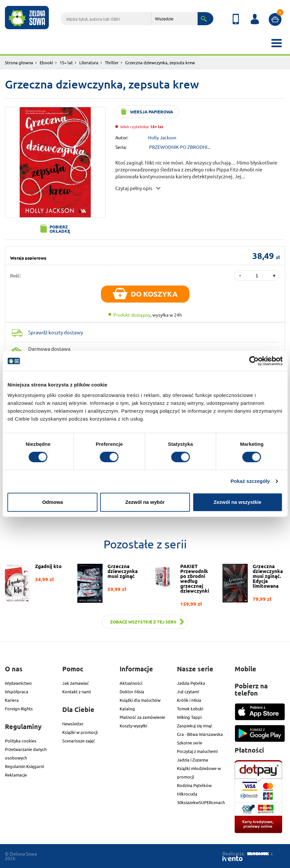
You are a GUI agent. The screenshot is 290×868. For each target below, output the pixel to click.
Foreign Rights (19, 709)
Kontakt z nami (77, 691)
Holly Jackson (162, 137)
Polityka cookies (21, 741)
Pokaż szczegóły (250, 481)
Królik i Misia (189, 700)
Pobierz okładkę (60, 229)
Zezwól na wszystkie (238, 502)
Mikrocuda (187, 794)
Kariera (12, 700)
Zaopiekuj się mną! (195, 726)
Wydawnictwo (18, 683)
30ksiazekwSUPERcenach (201, 802)
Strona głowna (19, 62)
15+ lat (66, 62)
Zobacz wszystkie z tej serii (143, 622)
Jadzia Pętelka (191, 683)
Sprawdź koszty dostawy (56, 332)
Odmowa (53, 502)
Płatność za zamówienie (142, 717)
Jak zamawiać (76, 683)
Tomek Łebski (190, 709)
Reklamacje (16, 775)
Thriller (112, 62)
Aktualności (131, 683)
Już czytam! (188, 691)
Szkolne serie (190, 743)
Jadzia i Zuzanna (193, 760)
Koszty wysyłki (133, 726)
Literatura (89, 62)
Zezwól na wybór (145, 502)
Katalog (127, 709)
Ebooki (46, 62)
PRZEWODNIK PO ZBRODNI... (180, 147)
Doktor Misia (132, 691)
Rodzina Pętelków (194, 785)
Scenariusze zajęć (79, 741)
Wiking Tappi (189, 717)
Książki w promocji (80, 732)
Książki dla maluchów (140, 700)
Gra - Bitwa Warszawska (200, 734)
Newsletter (73, 724)
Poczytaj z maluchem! (197, 751)
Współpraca (17, 691)
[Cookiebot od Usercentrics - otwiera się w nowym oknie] (254, 361)
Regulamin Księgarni (24, 766)
